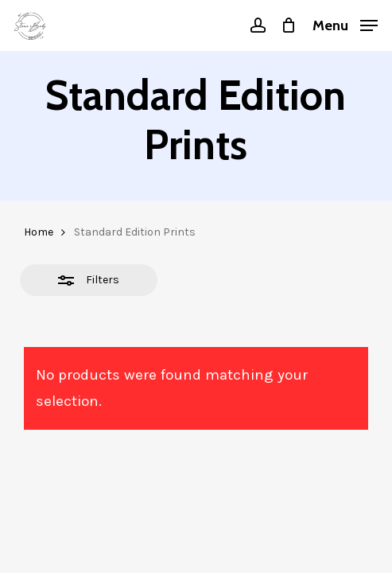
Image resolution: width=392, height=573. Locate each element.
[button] (345, 24)
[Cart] (289, 25)
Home (39, 232)
